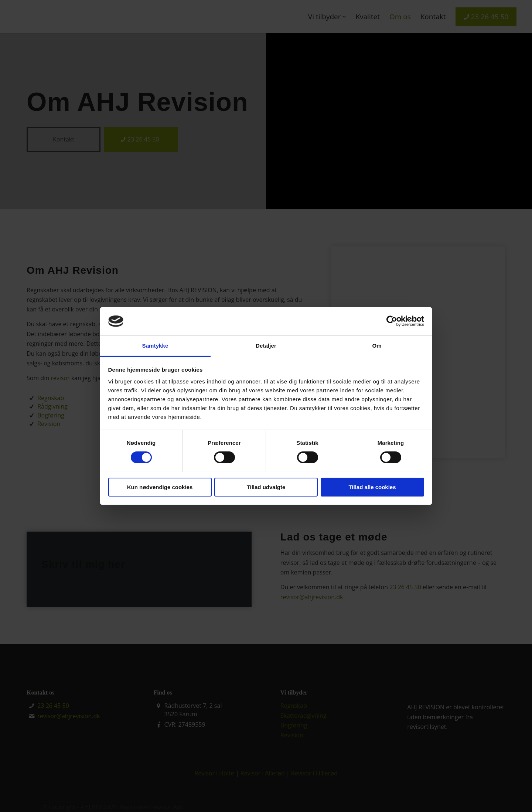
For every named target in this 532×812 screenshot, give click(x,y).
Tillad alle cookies (372, 487)
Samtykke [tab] (155, 346)
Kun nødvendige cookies (160, 487)
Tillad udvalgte (266, 487)
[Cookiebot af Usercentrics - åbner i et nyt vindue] (392, 321)
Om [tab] (377, 346)
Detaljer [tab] (266, 346)
